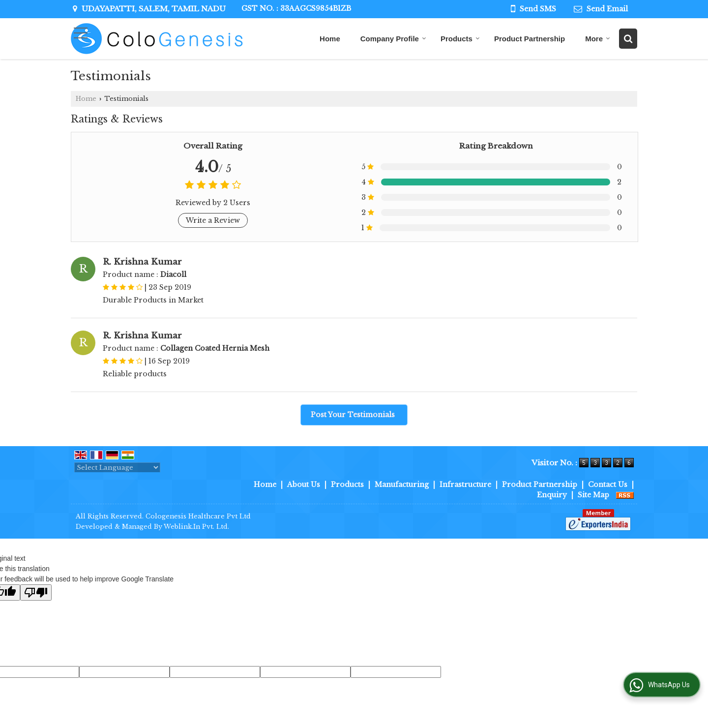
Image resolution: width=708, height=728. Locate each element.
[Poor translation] (36, 592)
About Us (304, 485)
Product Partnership (530, 39)
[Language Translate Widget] (117, 468)
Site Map (593, 495)
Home (330, 39)
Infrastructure (465, 485)
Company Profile (393, 39)
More (598, 39)
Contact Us (608, 485)
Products (460, 39)
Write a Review (213, 220)
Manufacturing (402, 485)
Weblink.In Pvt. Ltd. (196, 527)
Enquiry (552, 495)
